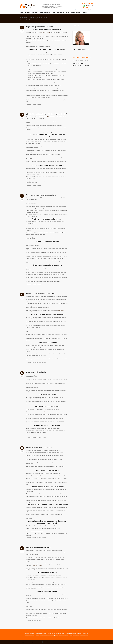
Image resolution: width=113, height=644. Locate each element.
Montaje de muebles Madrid (62, 635)
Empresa (28, 12)
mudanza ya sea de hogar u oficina (47, 117)
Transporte (34, 362)
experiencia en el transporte (37, 531)
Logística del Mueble (30, 633)
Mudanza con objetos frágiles (36, 372)
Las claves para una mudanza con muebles (41, 294)
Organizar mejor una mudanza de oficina (40, 27)
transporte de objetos (44, 412)
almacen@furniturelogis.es (80, 61)
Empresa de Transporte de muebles (56, 633)
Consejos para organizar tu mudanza (39, 548)
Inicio (21, 12)
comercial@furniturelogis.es (84, 10)
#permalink (39, 104)
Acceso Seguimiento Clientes (79, 12)
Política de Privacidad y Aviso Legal (77, 642)
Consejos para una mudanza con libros (39, 447)
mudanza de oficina (33, 198)
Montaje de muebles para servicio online (79, 635)
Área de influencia (45, 12)
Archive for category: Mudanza (35, 18)
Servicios (35, 12)
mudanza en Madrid (37, 566)
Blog (68, 12)
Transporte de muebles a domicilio (74, 633)
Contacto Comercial (58, 12)
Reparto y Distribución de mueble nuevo (45, 635)
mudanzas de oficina (45, 32)
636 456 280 (88, 6)
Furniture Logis (30, 642)
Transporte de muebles (41, 633)
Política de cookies (89, 642)
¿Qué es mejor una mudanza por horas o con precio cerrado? (47, 114)
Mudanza (29, 104)
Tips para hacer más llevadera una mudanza (41, 195)
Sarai (35, 104)
